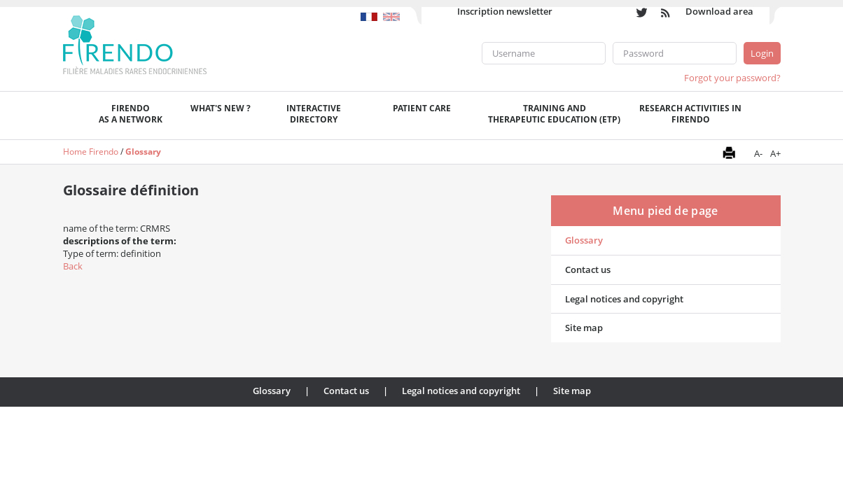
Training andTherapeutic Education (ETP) (554, 114)
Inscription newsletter (505, 11)
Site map (584, 328)
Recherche (766, 115)
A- (758, 153)
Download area (719, 11)
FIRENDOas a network (131, 114)
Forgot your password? (732, 78)
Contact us (588, 269)
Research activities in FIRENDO (690, 114)
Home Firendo (91, 152)
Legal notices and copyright (624, 299)
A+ (775, 153)
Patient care (422, 108)
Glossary (143, 152)
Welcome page (74, 115)
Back (73, 266)
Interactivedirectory (314, 114)
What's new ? (221, 108)
